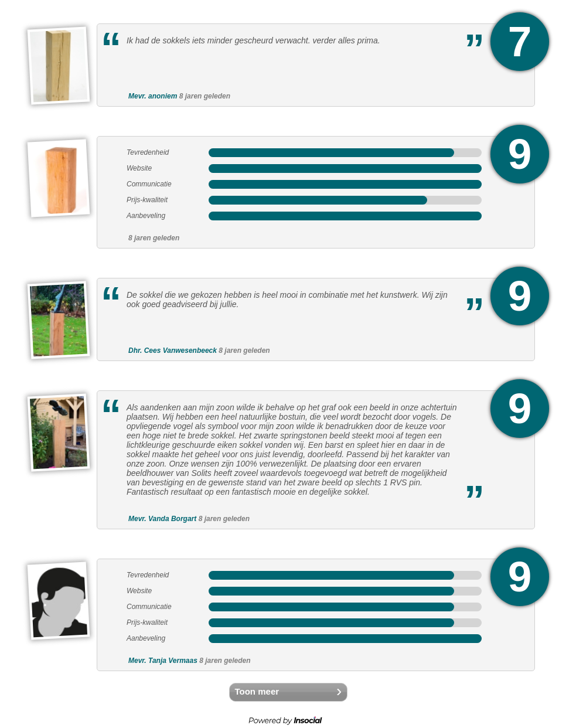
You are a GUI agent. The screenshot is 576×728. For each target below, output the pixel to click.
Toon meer (257, 691)
